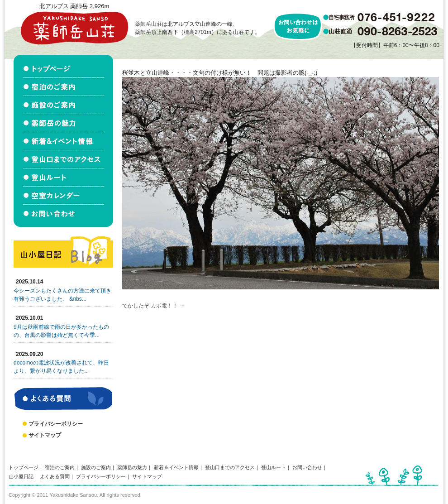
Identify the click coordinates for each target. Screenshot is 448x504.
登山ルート (274, 467)
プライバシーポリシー (56, 424)
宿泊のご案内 (60, 467)
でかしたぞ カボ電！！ (150, 306)
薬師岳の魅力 (132, 467)
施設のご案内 (96, 467)
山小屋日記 (21, 476)
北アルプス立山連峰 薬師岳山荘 (74, 28)
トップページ (24, 467)
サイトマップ (45, 435)
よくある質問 (55, 476)
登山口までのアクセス (230, 467)
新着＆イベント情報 (176, 467)
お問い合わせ (307, 467)
